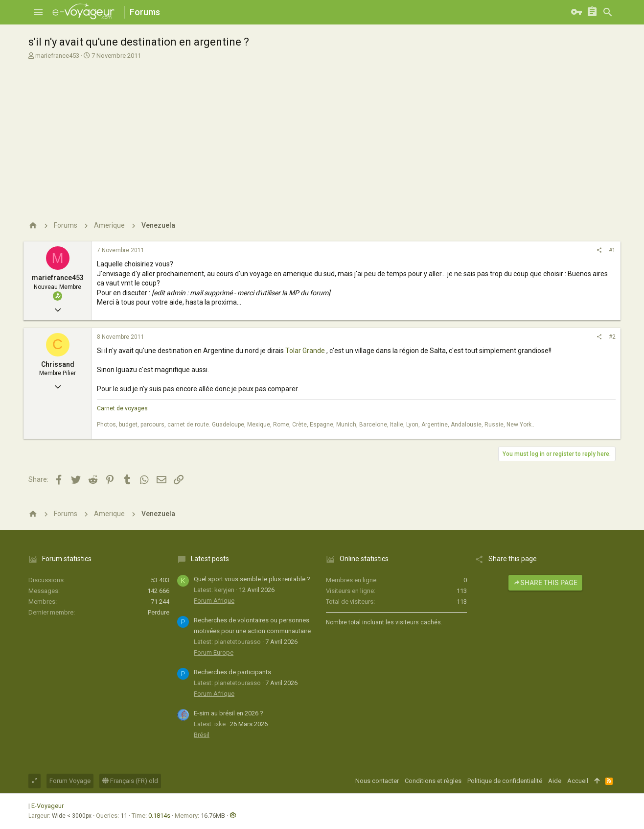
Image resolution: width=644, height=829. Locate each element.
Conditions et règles (433, 781)
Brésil (202, 735)
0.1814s (159, 816)
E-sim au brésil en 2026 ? (229, 713)
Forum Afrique (214, 601)
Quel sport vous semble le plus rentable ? (252, 579)
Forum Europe (214, 652)
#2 (612, 337)
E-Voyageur (47, 806)
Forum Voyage (70, 781)
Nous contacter (377, 781)
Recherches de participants (232, 672)
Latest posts (210, 559)
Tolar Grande (305, 351)
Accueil (578, 781)
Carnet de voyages (122, 408)
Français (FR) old (130, 781)
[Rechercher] (608, 12)
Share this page (545, 583)
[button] (38, 12)
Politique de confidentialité (505, 781)
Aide (555, 781)
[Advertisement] (321, 134)
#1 (612, 250)
